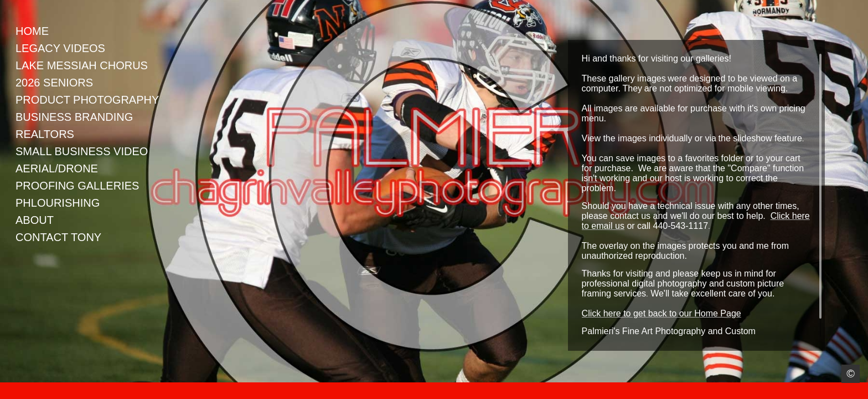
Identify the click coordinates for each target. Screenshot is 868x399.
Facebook (24, 391)
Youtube (72, 391)
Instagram (8, 391)
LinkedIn (40, 391)
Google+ (56, 391)
